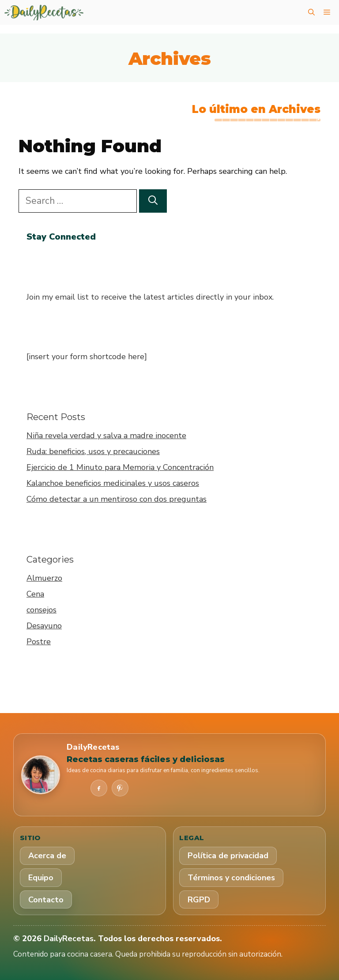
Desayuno (44, 626)
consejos (41, 610)
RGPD (199, 900)
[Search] (153, 201)
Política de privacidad (228, 856)
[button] (311, 12)
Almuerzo (44, 578)
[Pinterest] (120, 788)
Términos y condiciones (231, 878)
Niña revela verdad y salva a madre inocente (106, 436)
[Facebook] (99, 788)
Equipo (41, 878)
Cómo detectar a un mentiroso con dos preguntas (117, 499)
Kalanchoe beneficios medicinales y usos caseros (113, 483)
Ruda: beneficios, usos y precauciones (93, 451)
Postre (39, 642)
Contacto (46, 900)
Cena (35, 594)
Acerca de (47, 856)
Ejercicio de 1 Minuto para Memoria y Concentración (120, 467)
